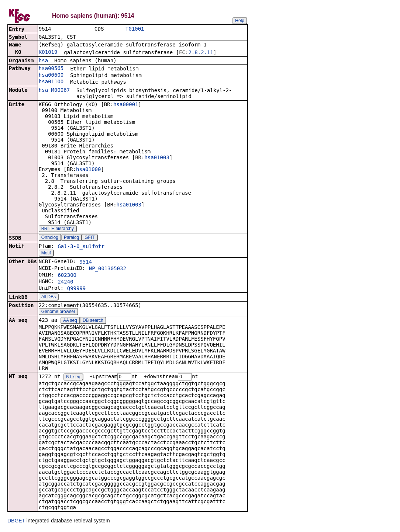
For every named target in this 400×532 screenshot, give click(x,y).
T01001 (135, 29)
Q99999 (77, 289)
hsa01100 (51, 82)
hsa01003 (157, 158)
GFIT (89, 238)
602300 (67, 276)
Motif (46, 254)
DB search (93, 321)
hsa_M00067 (54, 91)
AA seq (70, 321)
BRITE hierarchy (58, 229)
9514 (86, 262)
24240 (65, 282)
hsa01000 (88, 170)
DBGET (16, 522)
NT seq (73, 378)
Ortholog (50, 238)
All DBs (49, 298)
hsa (43, 61)
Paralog (71, 238)
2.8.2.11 (201, 53)
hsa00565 (51, 69)
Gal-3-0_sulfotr (81, 247)
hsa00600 (51, 76)
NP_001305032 (108, 269)
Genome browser (58, 312)
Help (240, 21)
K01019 (48, 53)
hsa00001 (126, 105)
